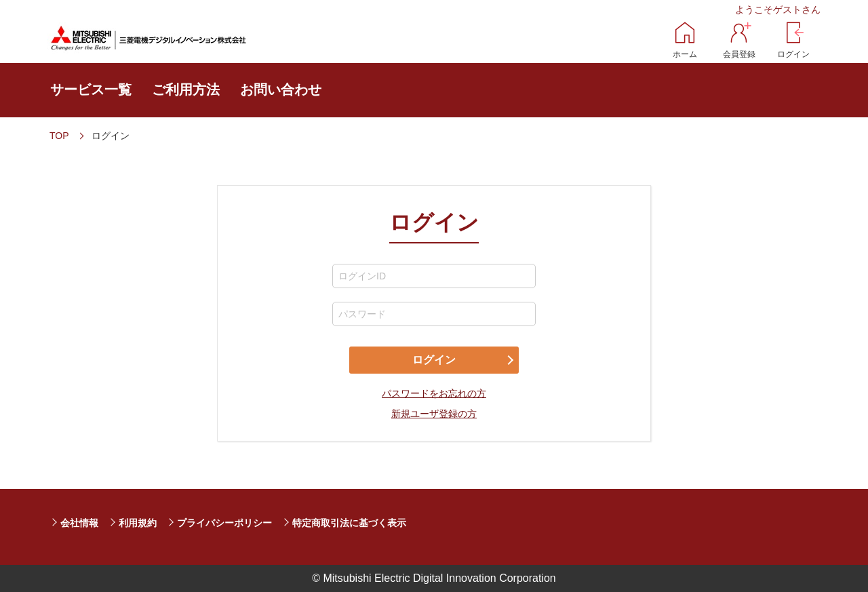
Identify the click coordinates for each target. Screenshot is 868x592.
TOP (59, 136)
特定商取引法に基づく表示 (349, 523)
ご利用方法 (186, 90)
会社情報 (79, 523)
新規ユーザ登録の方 (434, 414)
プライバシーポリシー (224, 523)
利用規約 (138, 523)
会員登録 (739, 54)
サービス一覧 (91, 90)
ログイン (793, 54)
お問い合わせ (281, 90)
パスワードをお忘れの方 (434, 393)
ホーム (685, 54)
